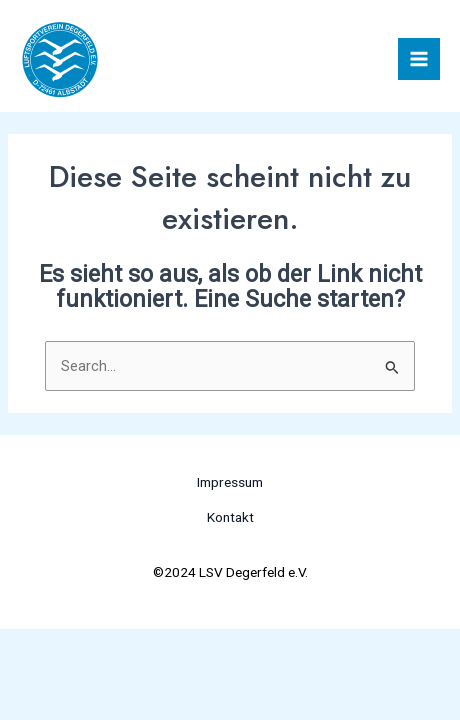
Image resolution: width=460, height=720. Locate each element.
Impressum (230, 482)
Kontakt (230, 517)
